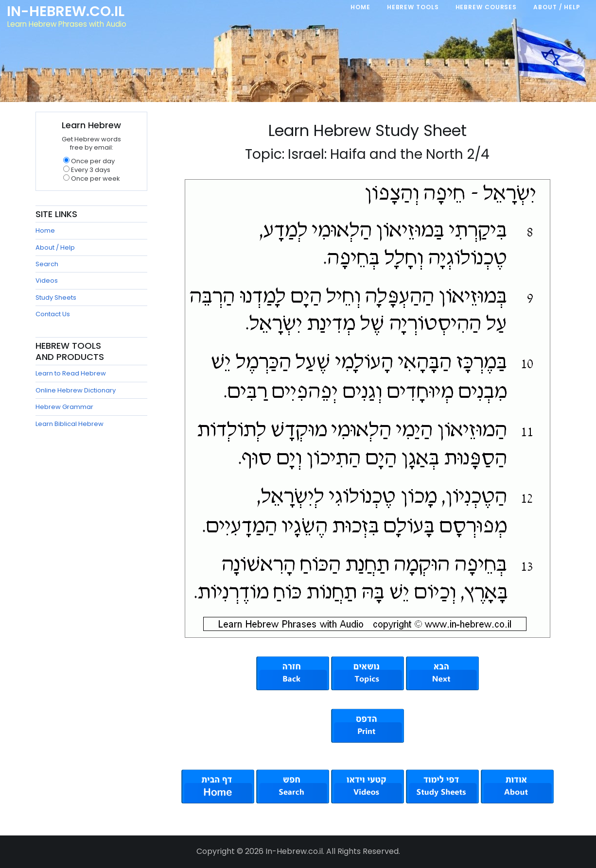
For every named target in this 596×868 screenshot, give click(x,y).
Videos (47, 281)
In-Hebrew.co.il (66, 12)
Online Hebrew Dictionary (76, 390)
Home (45, 230)
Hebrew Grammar (64, 407)
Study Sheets (56, 298)
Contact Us (53, 314)
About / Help (55, 247)
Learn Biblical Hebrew (70, 424)
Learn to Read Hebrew (71, 373)
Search (47, 264)
